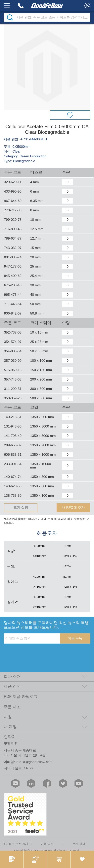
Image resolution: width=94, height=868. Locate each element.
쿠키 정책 (79, 844)
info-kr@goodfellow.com (34, 762)
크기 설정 (21, 507)
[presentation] (34, 652)
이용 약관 (47, 844)
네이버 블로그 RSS (18, 768)
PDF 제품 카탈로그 (21, 696)
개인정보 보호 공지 (15, 844)
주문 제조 (12, 707)
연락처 (10, 737)
